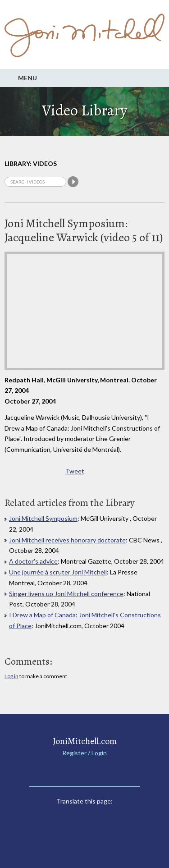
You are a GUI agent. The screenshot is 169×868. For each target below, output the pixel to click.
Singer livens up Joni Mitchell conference (66, 594)
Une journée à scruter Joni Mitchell (58, 572)
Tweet (75, 471)
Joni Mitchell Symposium (43, 518)
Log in (11, 676)
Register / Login (84, 753)
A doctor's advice (33, 561)
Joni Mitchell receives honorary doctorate (67, 540)
